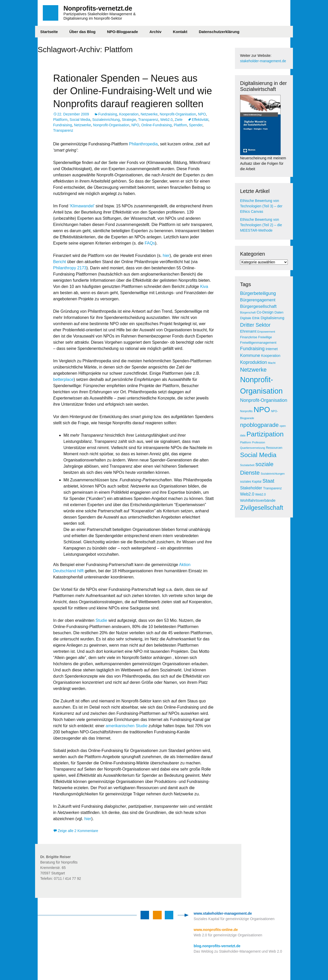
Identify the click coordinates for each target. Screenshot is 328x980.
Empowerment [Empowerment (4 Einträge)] (266, 332)
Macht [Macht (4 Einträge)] (272, 363)
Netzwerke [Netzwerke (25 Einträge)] (253, 370)
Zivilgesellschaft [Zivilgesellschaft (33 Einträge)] (262, 508)
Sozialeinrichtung (106, 120)
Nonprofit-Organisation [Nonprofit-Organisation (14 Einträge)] (264, 400)
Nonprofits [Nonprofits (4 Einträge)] (246, 411)
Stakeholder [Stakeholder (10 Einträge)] (251, 488)
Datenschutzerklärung (219, 32)
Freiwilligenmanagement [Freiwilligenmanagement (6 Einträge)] (258, 343)
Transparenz (148, 120)
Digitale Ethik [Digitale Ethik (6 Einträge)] (250, 318)
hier (166, 256)
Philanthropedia (143, 144)
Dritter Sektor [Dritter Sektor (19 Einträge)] (255, 325)
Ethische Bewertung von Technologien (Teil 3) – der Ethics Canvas (261, 206)
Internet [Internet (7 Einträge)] (272, 349)
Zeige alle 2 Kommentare (78, 831)
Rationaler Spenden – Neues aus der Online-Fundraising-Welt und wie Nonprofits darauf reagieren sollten (133, 91)
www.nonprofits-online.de (216, 930)
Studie (101, 620)
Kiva (204, 287)
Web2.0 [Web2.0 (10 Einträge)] (247, 494)
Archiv (155, 32)
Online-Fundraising (157, 125)
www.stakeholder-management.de (223, 913)
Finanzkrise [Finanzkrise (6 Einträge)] (249, 337)
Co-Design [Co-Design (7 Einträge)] (265, 312)
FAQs (150, 243)
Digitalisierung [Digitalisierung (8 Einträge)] (273, 318)
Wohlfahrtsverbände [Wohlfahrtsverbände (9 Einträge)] (258, 500)
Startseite (49, 32)
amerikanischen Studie (127, 726)
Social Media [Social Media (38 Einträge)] (258, 455)
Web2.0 (167, 120)
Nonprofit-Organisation (178, 114)
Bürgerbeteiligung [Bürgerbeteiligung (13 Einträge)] (258, 293)
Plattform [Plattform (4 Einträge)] (246, 442)
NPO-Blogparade (122, 32)
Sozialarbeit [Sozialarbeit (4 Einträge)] (247, 465)
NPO (202, 114)
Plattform (60, 120)
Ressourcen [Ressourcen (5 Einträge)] (274, 448)
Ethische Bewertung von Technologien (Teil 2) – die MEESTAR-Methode (261, 225)
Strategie (129, 120)
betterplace (63, 379)
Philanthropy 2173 (70, 268)
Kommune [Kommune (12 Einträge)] (250, 355)
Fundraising (108, 114)
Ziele (178, 120)
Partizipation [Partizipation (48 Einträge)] (265, 434)
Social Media (80, 120)
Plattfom (180, 125)
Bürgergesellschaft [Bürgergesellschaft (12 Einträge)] (258, 306)
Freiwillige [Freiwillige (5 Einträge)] (265, 337)
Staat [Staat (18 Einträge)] (268, 481)
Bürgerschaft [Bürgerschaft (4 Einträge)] (248, 312)
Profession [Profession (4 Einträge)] (259, 442)
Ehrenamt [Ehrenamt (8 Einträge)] (248, 331)
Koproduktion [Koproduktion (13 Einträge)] (253, 362)
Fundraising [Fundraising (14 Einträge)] (252, 349)
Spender (196, 125)
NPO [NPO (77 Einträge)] (262, 409)
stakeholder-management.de (263, 61)
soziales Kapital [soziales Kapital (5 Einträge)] (251, 482)
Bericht (60, 262)
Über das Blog (83, 32)
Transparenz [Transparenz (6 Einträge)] (272, 488)
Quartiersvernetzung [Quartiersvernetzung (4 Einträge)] (253, 448)
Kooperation (129, 114)
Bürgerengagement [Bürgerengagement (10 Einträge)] (258, 300)
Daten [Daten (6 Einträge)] (279, 312)
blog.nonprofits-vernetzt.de (217, 946)
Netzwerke (149, 114)
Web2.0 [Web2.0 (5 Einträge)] (261, 495)
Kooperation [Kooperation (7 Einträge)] (271, 356)
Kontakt (180, 32)
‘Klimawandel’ (82, 206)
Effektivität (200, 120)
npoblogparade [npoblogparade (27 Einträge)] (259, 425)
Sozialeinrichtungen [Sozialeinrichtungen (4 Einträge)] (273, 474)
